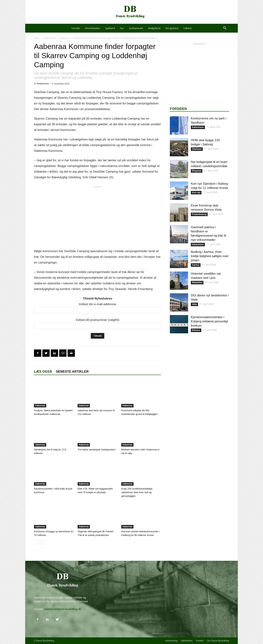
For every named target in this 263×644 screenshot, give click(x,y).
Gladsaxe (197, 149)
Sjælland (110, 28)
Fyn (122, 28)
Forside (76, 28)
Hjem (37, 38)
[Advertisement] (98, 217)
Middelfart (197, 283)
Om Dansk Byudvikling (218, 641)
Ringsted (197, 171)
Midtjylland (154, 28)
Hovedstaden (93, 28)
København (198, 127)
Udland (187, 28)
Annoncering (171, 641)
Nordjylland (172, 28)
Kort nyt (196, 193)
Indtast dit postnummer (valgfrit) (97, 320)
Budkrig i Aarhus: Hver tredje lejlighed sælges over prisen (210, 256)
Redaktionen (43, 84)
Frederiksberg (199, 214)
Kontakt (200, 641)
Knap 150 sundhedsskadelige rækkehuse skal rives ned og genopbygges (137, 492)
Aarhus (196, 265)
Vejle (194, 304)
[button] (225, 28)
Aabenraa (64, 38)
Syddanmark (136, 28)
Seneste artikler (72, 372)
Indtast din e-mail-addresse (97, 304)
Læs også (43, 372)
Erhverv (196, 330)
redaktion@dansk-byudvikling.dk (62, 609)
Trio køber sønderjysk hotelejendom (97, 450)
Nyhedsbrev (187, 641)
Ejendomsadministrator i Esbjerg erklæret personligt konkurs (209, 321)
